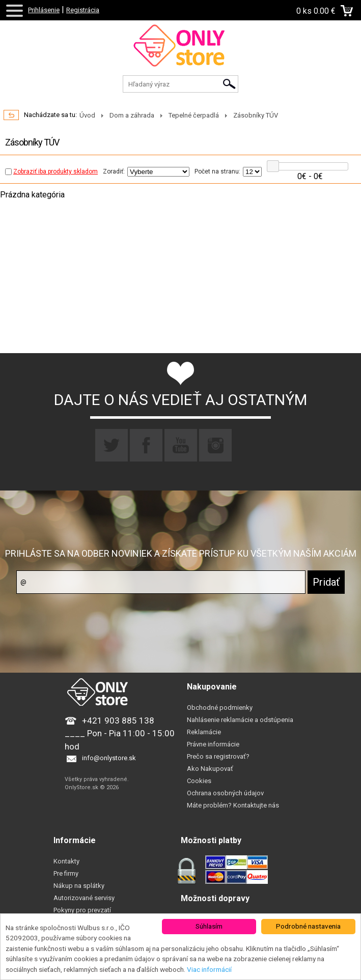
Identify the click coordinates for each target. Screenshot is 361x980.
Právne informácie (213, 744)
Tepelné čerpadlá (194, 115)
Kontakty (66, 861)
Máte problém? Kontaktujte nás (233, 805)
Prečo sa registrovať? (218, 756)
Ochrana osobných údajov (225, 793)
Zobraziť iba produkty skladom (51, 171)
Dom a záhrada (132, 115)
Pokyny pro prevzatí (82, 910)
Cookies (199, 781)
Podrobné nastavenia (308, 926)
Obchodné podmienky (220, 708)
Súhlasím (209, 926)
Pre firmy (66, 873)
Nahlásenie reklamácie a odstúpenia (240, 720)
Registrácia (83, 10)
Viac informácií (209, 969)
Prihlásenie (44, 10)
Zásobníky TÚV (256, 115)
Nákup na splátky (79, 886)
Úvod (87, 115)
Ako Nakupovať (210, 769)
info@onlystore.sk (109, 758)
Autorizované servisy (84, 898)
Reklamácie (204, 732)
